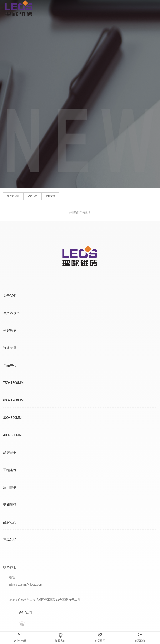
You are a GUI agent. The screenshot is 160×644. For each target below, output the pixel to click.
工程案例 (10, 470)
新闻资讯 (10, 505)
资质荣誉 (50, 196)
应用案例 (10, 487)
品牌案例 (10, 453)
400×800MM (12, 435)
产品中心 (10, 365)
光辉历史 (32, 196)
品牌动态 (10, 522)
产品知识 (10, 540)
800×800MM (12, 418)
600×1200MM (13, 400)
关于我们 (10, 296)
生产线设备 (13, 196)
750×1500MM (13, 383)
